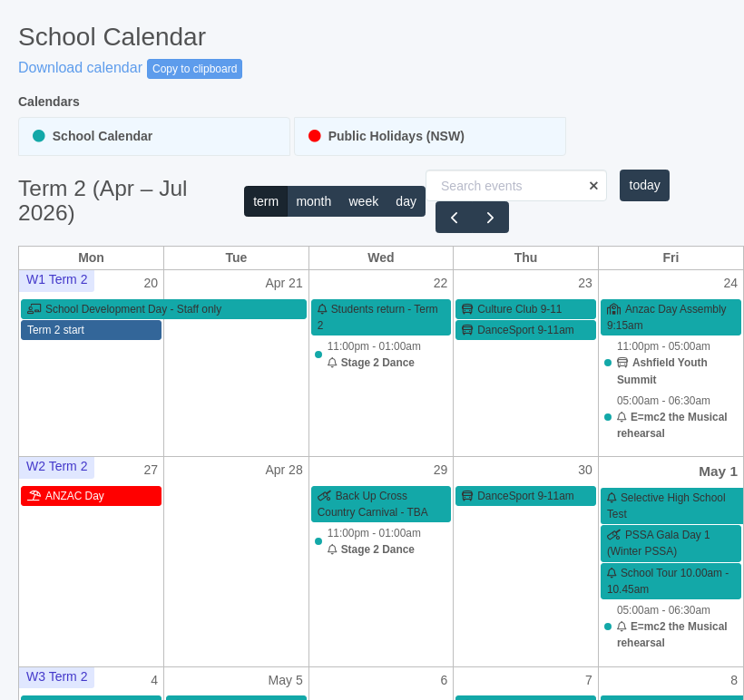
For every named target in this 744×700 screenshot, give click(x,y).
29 (441, 470)
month (313, 201)
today (645, 185)
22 (441, 283)
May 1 (718, 471)
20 (152, 283)
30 (585, 470)
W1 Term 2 (57, 279)
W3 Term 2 (57, 676)
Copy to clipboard (195, 69)
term (266, 201)
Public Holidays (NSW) (387, 136)
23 (585, 283)
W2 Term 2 (57, 466)
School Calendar (93, 136)
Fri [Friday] (671, 258)
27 (152, 470)
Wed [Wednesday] (381, 258)
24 (730, 283)
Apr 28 (284, 470)
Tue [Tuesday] (236, 258)
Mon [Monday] (91, 258)
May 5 (286, 680)
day (406, 201)
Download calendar (80, 68)
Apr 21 (284, 283)
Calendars (49, 102)
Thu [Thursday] (526, 258)
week (363, 201)
